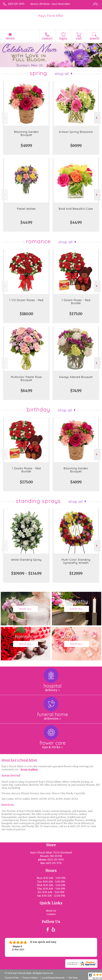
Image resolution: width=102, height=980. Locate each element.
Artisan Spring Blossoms (76, 132)
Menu (10, 38)
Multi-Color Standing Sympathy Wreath (76, 561)
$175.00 (76, 314)
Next (97, 118)
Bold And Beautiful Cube (76, 209)
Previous (5, 118)
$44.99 (26, 222)
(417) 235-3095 (16, 4)
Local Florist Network (53, 978)
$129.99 (76, 573)
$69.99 (76, 146)
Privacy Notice (30, 978)
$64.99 (26, 391)
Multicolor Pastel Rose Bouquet (26, 379)
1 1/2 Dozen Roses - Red (26, 300)
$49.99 (26, 146)
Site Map (73, 978)
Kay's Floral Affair (51, 16)
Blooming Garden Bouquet (26, 133)
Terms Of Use (12, 978)
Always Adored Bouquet (76, 377)
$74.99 (76, 391)
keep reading (29, 769)
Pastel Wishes (26, 209)
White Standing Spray (26, 560)
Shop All (62, 74)
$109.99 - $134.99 (26, 573)
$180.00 (26, 314)
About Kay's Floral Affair (19, 760)
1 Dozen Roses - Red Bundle (76, 302)
